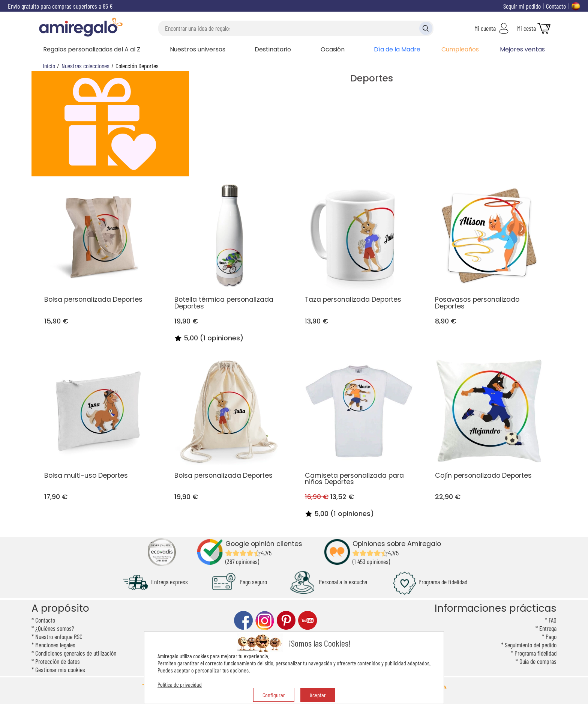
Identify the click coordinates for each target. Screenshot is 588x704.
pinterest (286, 621)
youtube (307, 621)
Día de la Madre (397, 49)
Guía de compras (538, 661)
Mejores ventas (522, 49)
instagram (265, 621)
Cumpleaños (460, 49)
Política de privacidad (180, 684)
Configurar (274, 695)
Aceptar (318, 695)
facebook (243, 621)
